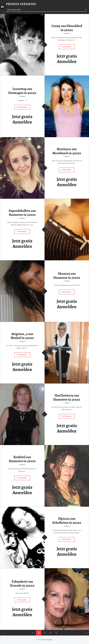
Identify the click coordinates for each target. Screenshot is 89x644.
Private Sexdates (47, 640)
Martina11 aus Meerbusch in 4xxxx (67, 151)
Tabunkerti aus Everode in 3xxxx (22, 583)
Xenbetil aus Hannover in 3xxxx (22, 459)
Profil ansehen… (67, 47)
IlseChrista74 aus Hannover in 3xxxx (67, 398)
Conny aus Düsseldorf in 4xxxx (67, 28)
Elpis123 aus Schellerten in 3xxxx (67, 521)
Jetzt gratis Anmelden (67, 59)
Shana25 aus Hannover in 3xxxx (67, 276)
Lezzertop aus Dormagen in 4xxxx (22, 91)
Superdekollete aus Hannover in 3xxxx (22, 213)
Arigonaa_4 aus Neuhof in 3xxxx (22, 336)
